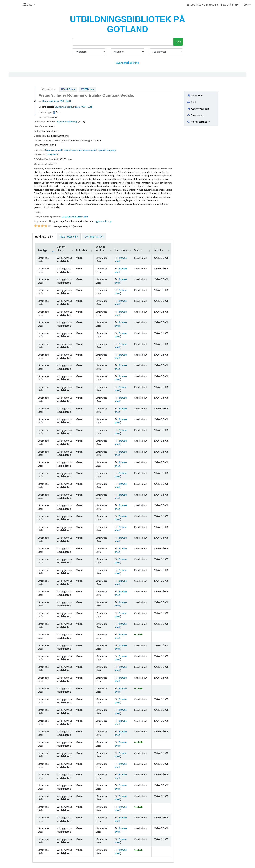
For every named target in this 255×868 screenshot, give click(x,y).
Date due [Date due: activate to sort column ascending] (159, 250)
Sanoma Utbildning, (67, 122)
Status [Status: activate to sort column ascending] (138, 250)
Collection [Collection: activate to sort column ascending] (82, 250)
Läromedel (53, 154)
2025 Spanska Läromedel (75, 217)
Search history (230, 5)
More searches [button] (197, 122)
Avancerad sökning (128, 63)
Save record (196, 115)
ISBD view (88, 89)
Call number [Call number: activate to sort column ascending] (122, 250)
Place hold (195, 96)
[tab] (69, 237)
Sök (178, 42)
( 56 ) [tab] (44, 237)
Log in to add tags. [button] (103, 221)
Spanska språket (54, 150)
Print (192, 102)
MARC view (68, 89)
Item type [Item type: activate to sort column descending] (43, 250)
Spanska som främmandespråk (80, 150)
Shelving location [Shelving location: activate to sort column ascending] (100, 248)
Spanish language (107, 150)
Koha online (11, 5)
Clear (248, 5)
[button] (29, 5)
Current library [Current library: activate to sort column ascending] (61, 248)
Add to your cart (198, 109)
